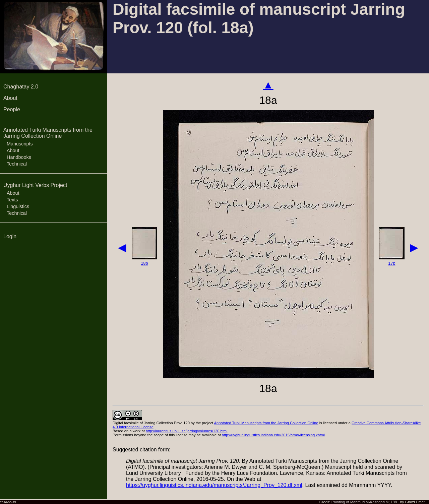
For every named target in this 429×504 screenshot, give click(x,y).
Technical (17, 164)
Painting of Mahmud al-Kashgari (358, 502)
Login (10, 236)
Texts (12, 200)
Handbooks (19, 157)
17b (392, 263)
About (10, 98)
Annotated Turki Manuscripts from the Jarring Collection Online (48, 133)
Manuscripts (20, 144)
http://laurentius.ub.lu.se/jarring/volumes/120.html (187, 431)
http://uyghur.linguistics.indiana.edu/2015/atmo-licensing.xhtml (273, 435)
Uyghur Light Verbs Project (35, 185)
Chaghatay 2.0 (21, 87)
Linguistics (18, 206)
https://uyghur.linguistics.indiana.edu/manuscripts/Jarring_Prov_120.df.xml (214, 485)
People (12, 109)
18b (144, 263)
